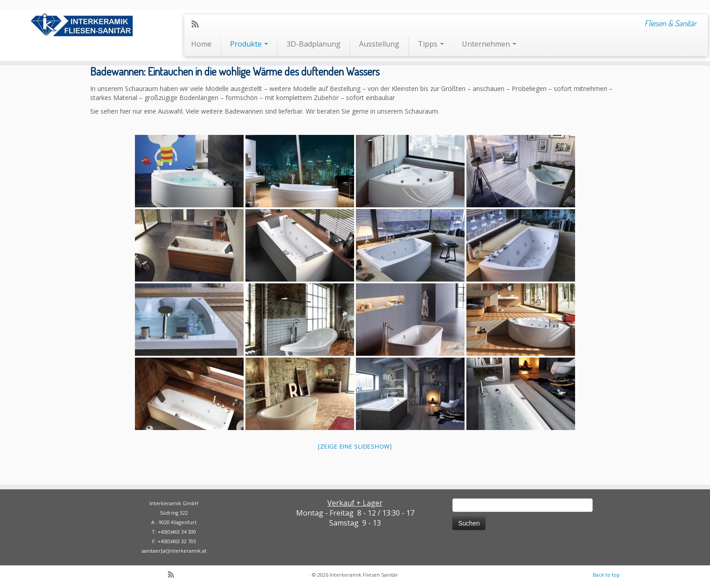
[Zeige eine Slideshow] (355, 446)
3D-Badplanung (314, 44)
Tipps (431, 44)
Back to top (606, 575)
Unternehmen (489, 44)
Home (201, 44)
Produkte (249, 44)
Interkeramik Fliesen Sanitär (364, 575)
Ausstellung (379, 44)
